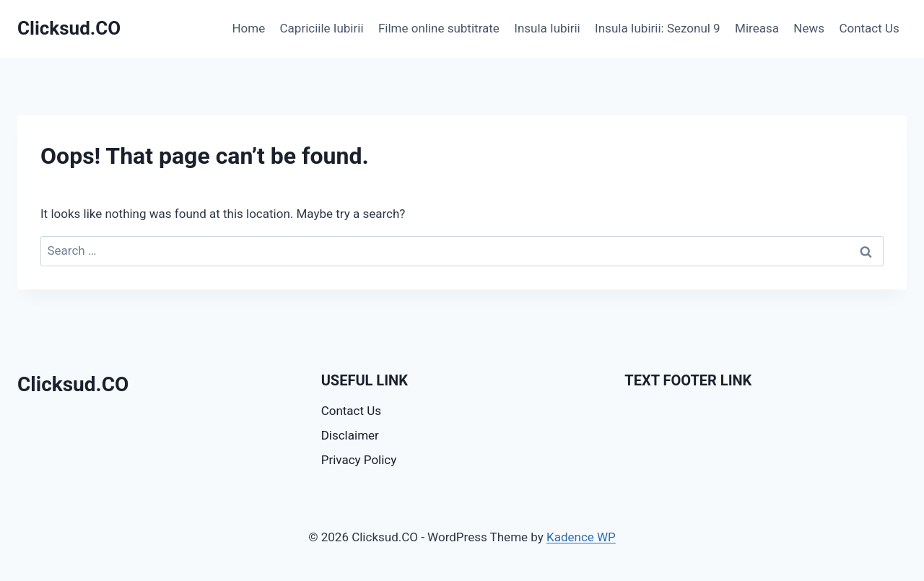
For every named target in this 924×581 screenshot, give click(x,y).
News (809, 28)
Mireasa (757, 28)
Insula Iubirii (547, 28)
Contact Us (869, 28)
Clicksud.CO (73, 384)
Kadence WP (581, 537)
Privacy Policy (359, 460)
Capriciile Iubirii (322, 28)
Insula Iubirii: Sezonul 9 (658, 28)
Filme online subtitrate (439, 28)
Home (248, 28)
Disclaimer (350, 435)
